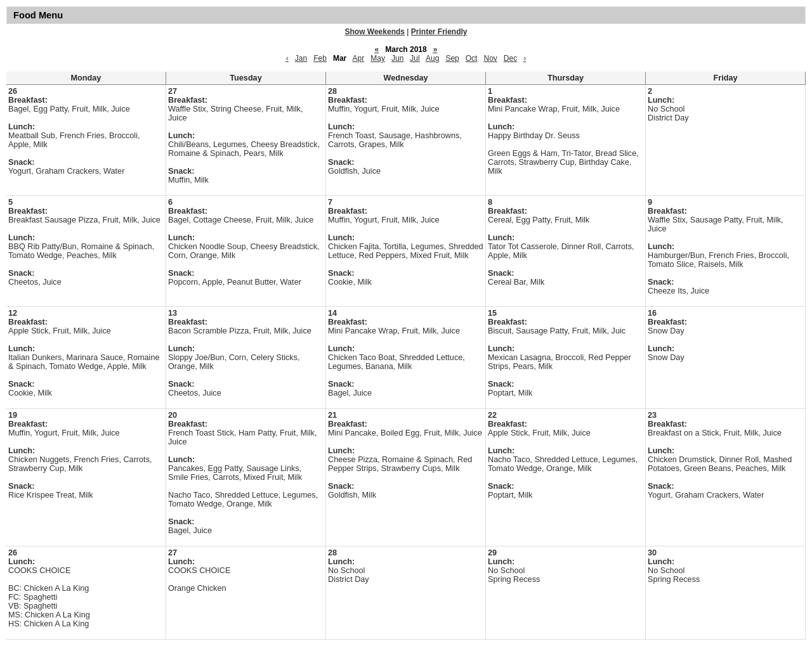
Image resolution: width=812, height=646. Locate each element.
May (378, 58)
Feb (320, 58)
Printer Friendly (439, 32)
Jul (415, 58)
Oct (472, 58)
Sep (452, 58)
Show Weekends (375, 32)
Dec (510, 58)
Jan (301, 58)
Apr (359, 58)
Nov (490, 58)
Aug (432, 58)
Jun (397, 58)
